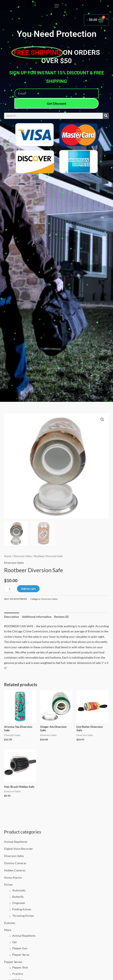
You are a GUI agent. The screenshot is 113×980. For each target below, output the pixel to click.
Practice (18, 974)
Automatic (19, 890)
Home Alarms (13, 877)
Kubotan (10, 923)
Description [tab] (12, 617)
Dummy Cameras (15, 863)
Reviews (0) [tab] (61, 617)
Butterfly (18, 897)
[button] (56, 6)
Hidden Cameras (15, 870)
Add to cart (28, 589)
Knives (8, 884)
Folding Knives (22, 909)
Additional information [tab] (37, 617)
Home (8, 556)
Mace (8, 930)
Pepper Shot (20, 967)
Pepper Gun (20, 948)
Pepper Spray (21, 955)
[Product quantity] (9, 589)
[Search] (106, 116)
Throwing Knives (23, 916)
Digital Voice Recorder (19, 849)
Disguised (19, 903)
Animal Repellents (16, 842)
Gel (14, 942)
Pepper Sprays (13, 962)
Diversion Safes (14, 856)
